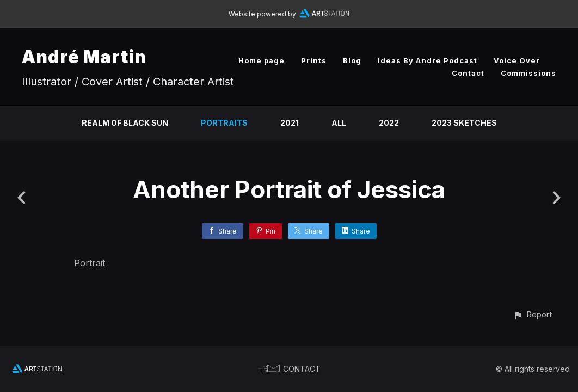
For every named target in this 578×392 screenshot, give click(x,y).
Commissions (528, 73)
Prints (314, 60)
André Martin (84, 57)
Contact (468, 73)
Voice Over (517, 60)
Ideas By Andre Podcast (428, 60)
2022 (389, 123)
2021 (290, 123)
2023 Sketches (464, 123)
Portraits (224, 123)
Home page (262, 60)
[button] (533, 314)
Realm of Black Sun (125, 123)
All (339, 123)
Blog (352, 60)
